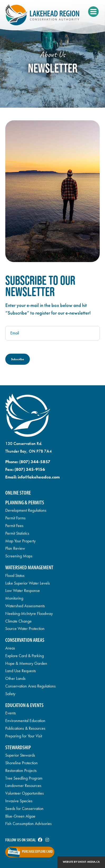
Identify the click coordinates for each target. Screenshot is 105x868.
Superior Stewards (20, 755)
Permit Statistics (17, 533)
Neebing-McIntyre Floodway (29, 613)
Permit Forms (15, 518)
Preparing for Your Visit (24, 736)
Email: (32, 477)
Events (11, 713)
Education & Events (24, 706)
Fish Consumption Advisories (28, 824)
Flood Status (15, 575)
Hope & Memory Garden (26, 663)
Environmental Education (25, 721)
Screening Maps (19, 556)
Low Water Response (23, 590)
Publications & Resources (25, 728)
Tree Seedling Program (24, 778)
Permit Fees (14, 526)
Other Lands (15, 678)
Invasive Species (19, 801)
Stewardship (18, 748)
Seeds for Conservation (24, 808)
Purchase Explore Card (37, 852)
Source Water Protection (25, 629)
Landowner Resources (23, 786)
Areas (10, 648)
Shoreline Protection (22, 763)
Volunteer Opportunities (25, 793)
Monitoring (14, 598)
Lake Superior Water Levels (28, 583)
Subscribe (18, 359)
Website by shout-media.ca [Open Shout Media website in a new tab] (81, 862)
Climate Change (18, 621)
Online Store (18, 493)
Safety (10, 694)
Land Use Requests (21, 671)
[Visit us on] (40, 840)
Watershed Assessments (25, 606)
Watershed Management (29, 568)
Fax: (25, 469)
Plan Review (15, 548)
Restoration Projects (21, 770)
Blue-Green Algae (20, 816)
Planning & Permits (25, 503)
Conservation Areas (25, 640)
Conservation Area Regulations (30, 686)
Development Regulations (26, 510)
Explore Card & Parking (25, 656)
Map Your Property (20, 541)
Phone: (28, 462)
